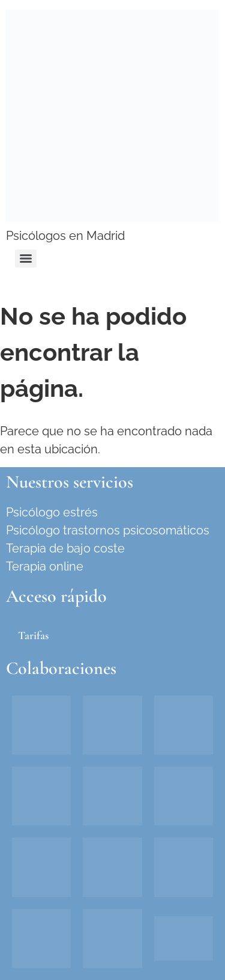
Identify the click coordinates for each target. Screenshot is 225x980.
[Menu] (26, 259)
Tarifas (33, 635)
